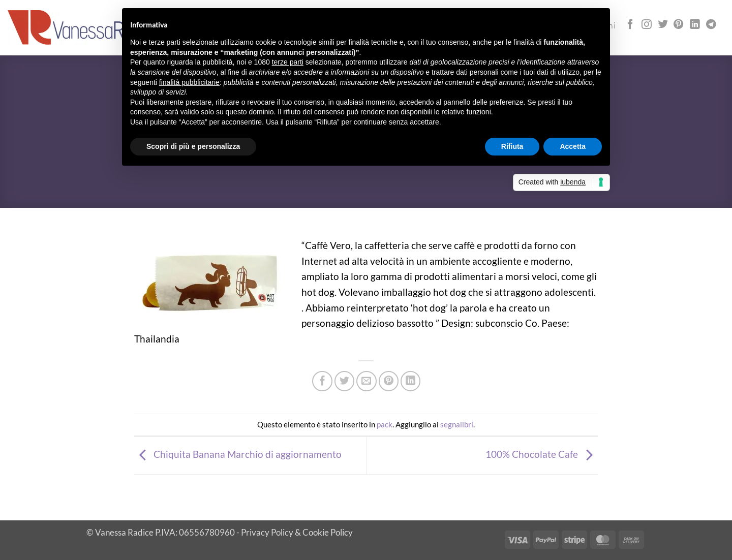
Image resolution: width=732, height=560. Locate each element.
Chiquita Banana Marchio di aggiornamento (238, 454)
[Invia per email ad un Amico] (367, 381)
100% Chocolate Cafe (542, 454)
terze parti (288, 62)
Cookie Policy (328, 532)
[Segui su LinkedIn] (695, 25)
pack (385, 424)
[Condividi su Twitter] (345, 381)
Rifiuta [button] (512, 146)
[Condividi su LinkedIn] (411, 381)
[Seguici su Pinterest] (679, 25)
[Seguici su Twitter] (663, 25)
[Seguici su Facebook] (630, 25)
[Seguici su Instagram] (647, 25)
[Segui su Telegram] (711, 25)
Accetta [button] (573, 146)
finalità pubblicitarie (189, 82)
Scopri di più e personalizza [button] (193, 146)
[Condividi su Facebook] (322, 381)
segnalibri (457, 424)
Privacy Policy (267, 532)
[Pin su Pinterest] (389, 381)
